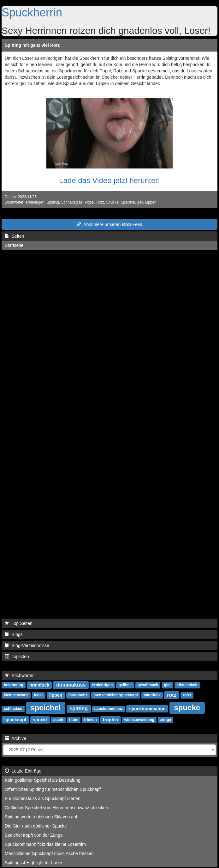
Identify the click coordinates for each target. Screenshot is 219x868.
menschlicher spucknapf (116, 695)
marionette (78, 695)
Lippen (151, 202)
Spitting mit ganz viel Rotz (32, 45)
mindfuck (152, 695)
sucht (58, 720)
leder (39, 695)
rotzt (187, 695)
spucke (187, 708)
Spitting (53, 202)
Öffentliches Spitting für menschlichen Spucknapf (53, 789)
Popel (89, 202)
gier (167, 685)
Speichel (128, 202)
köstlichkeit (187, 685)
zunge (166, 720)
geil (140, 202)
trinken (91, 720)
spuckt (40, 720)
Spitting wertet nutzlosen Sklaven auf (41, 817)
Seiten (14, 236)
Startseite (14, 245)
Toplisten (17, 657)
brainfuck (39, 685)
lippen (56, 695)
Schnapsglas (72, 202)
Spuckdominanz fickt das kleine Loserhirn (45, 844)
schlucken (13, 709)
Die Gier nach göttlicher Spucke (36, 826)
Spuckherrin (32, 12)
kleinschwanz (16, 695)
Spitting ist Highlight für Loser (33, 863)
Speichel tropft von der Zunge (34, 835)
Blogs (14, 634)
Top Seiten (19, 623)
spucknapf (15, 720)
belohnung (13, 685)
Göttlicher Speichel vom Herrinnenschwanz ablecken (56, 808)
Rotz (100, 202)
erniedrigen (35, 202)
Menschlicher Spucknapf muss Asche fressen (49, 853)
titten (74, 720)
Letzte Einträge (23, 771)
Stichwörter (19, 675)
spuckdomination (147, 709)
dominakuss (71, 685)
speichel (45, 708)
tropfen (110, 720)
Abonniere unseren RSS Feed (109, 224)
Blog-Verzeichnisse (27, 645)
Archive (15, 738)
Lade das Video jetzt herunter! (109, 180)
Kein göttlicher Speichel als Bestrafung (43, 780)
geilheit (125, 685)
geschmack (148, 685)
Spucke (112, 202)
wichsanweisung (139, 720)
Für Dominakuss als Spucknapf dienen (43, 798)
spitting (79, 709)
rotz (172, 695)
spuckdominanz (109, 709)
